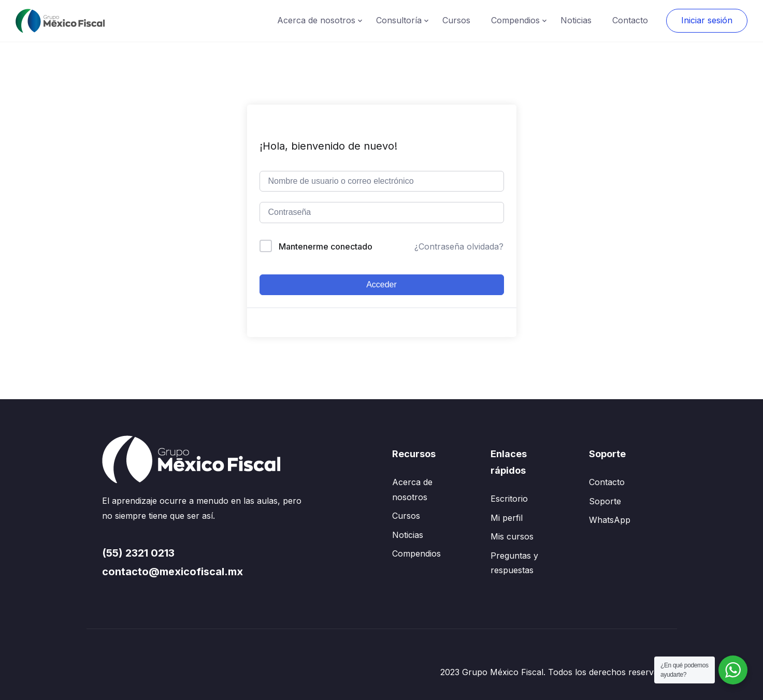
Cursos (456, 20)
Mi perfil (507, 518)
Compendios (515, 20)
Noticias (576, 20)
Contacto (630, 20)
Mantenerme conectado (326, 246)
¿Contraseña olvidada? (459, 246)
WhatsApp (610, 520)
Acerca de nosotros (316, 20)
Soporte (605, 501)
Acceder (382, 285)
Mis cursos (512, 536)
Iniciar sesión (707, 20)
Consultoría (399, 20)
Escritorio (509, 499)
